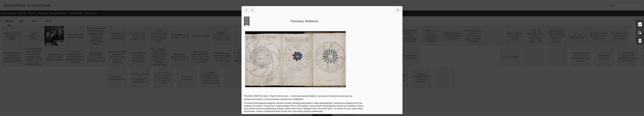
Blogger (332, 114)
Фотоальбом (76, 13)
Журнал (32, 13)
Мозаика (43, 13)
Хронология (90, 13)
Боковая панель (58, 13)
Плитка (22, 13)
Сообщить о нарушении (346, 114)
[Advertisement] (382, 67)
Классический (9, 13)
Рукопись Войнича (304, 21)
